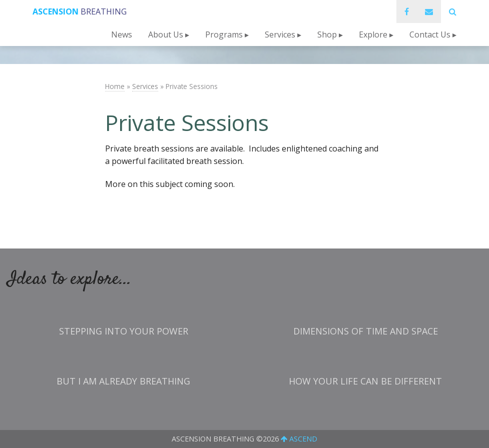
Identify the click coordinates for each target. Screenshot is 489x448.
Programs (224, 34)
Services (280, 34)
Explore (373, 34)
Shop (327, 34)
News (122, 34)
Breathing (80, 11)
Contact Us (430, 34)
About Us (166, 34)
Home (115, 86)
